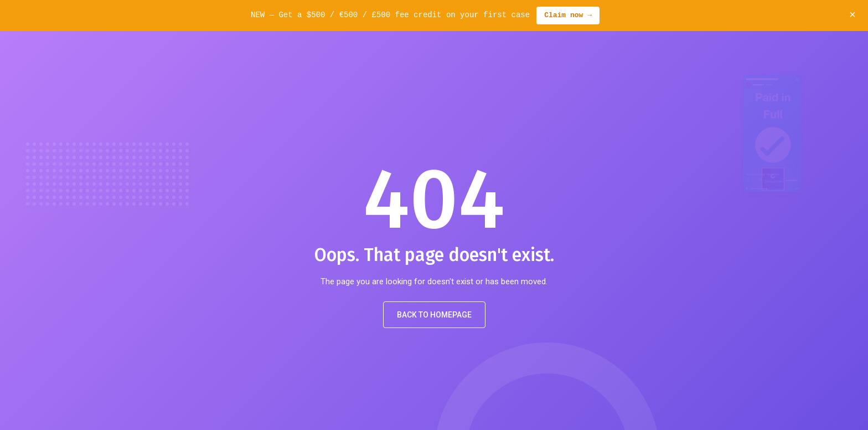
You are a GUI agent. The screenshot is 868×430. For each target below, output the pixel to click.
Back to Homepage (434, 315)
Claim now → (568, 16)
